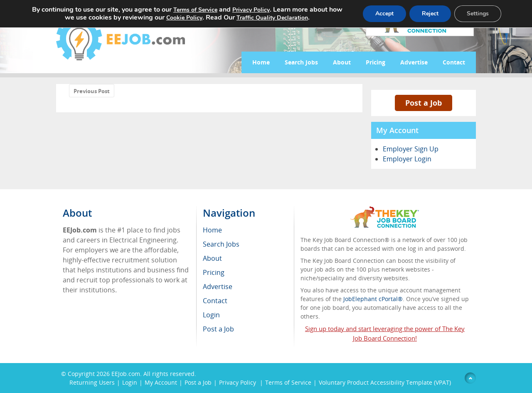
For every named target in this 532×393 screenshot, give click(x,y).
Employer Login (407, 159)
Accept (384, 14)
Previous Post (92, 91)
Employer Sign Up (411, 149)
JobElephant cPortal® (373, 299)
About (342, 62)
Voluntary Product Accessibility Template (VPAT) (385, 382)
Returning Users (92, 382)
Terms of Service (288, 382)
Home (261, 62)
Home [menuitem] (212, 230)
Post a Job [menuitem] (218, 329)
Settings (478, 14)
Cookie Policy (184, 18)
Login (130, 382)
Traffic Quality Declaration (272, 18)
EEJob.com (126, 374)
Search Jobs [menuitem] (221, 244)
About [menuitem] (212, 258)
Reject (430, 14)
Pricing (376, 62)
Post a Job (424, 103)
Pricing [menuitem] (214, 272)
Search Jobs (301, 62)
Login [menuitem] (211, 315)
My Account (161, 382)
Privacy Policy (238, 382)
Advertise (414, 62)
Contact (454, 62)
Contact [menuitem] (215, 301)
